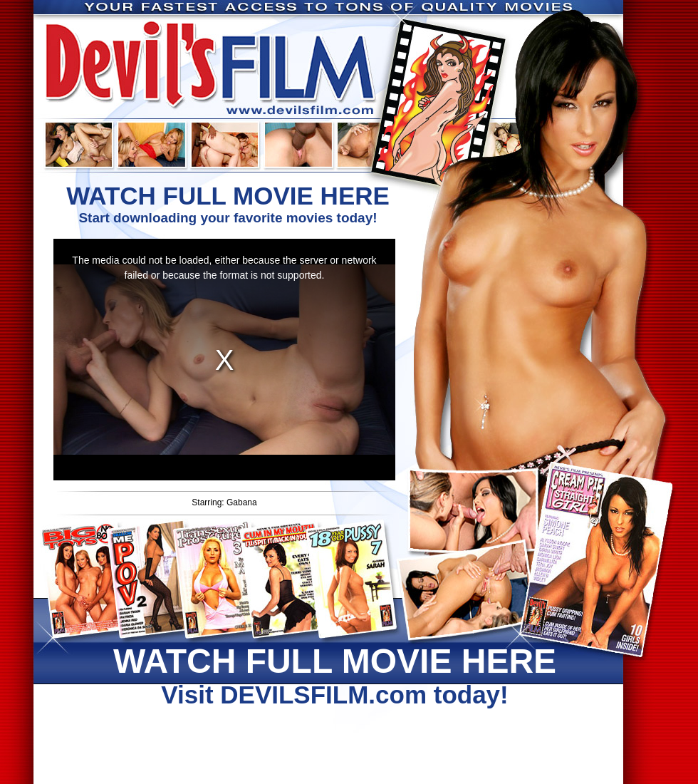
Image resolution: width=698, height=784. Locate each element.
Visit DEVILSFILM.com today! (335, 675)
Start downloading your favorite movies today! (228, 203)
